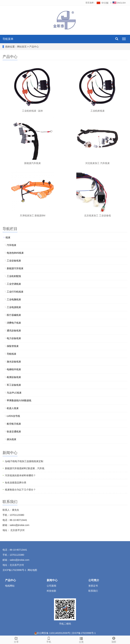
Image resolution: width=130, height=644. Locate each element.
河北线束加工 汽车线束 (97, 163)
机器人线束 (13, 408)
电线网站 (10, 586)
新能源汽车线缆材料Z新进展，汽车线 (25, 468)
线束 (8, 237)
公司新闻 (51, 586)
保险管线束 (13, 346)
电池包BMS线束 (15, 253)
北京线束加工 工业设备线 (97, 216)
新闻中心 (52, 580)
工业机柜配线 (14, 276)
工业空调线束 (14, 284)
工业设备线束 (14, 261)
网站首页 (22, 47)
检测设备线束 (14, 377)
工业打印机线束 (15, 292)
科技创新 (51, 591)
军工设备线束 (14, 385)
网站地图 (32, 570)
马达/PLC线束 (14, 393)
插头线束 (12, 439)
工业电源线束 (14, 307)
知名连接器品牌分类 (16, 483)
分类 (81, 640)
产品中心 (34, 47)
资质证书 (93, 586)
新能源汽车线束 (32, 163)
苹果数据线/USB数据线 (19, 400)
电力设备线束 (14, 338)
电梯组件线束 (14, 369)
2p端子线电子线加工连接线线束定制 (24, 461)
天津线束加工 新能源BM (33, 216)
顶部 (114, 639)
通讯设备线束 (14, 331)
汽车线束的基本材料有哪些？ (20, 475)
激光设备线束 (14, 362)
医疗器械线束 (14, 315)
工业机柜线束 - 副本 (32, 111)
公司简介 (94, 580)
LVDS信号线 (13, 416)
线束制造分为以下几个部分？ (20, 490)
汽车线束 (12, 245)
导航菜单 (8, 39)
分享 (16, 639)
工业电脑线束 (14, 299)
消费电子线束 (14, 323)
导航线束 (12, 354)
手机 (49, 639)
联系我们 (93, 591)
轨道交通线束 (14, 432)
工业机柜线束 (97, 111)
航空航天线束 (14, 424)
